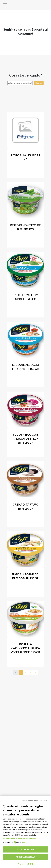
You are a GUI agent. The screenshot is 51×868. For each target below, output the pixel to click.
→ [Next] (35, 672)
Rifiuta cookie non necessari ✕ (35, 801)
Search (39, 83)
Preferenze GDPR (26, 864)
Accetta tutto (26, 849)
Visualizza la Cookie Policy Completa (19, 838)
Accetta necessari (26, 857)
